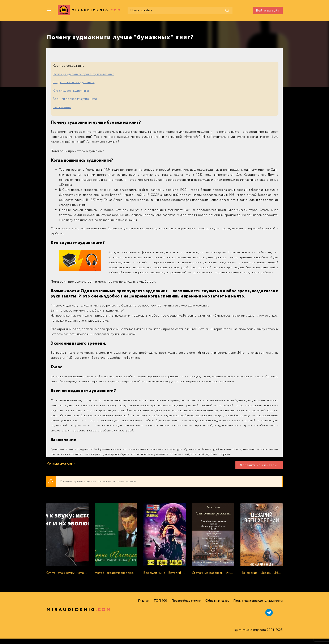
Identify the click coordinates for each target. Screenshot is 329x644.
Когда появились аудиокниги (74, 82)
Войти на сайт (268, 11)
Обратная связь (217, 601)
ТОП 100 (160, 601)
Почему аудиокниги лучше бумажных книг (83, 74)
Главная (144, 601)
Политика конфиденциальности (258, 601)
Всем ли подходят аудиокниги (75, 99)
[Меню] (49, 10)
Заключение (62, 107)
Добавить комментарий (259, 465)
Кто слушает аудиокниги (71, 91)
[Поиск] (227, 10)
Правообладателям (186, 601)
